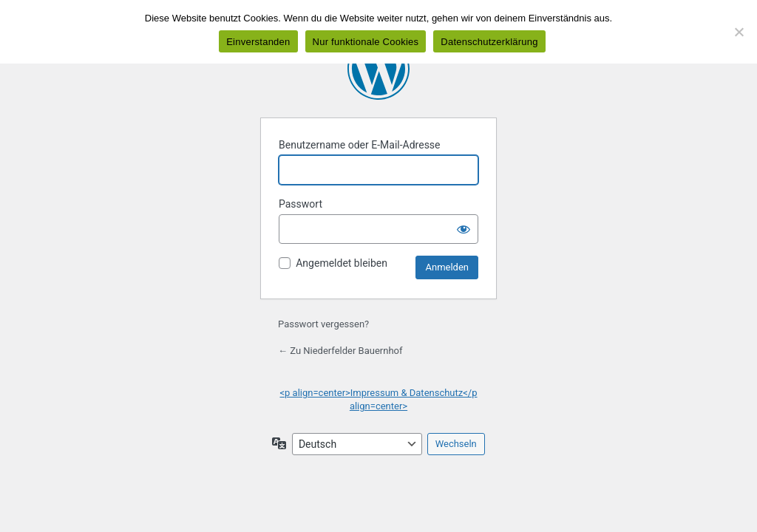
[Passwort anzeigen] (464, 229)
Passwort (301, 204)
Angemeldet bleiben (342, 263)
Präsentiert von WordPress (378, 69)
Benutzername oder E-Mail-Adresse (360, 145)
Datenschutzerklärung (489, 42)
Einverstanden (258, 42)
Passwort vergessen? (323, 324)
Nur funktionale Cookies (366, 42)
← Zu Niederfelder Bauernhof (340, 351)
